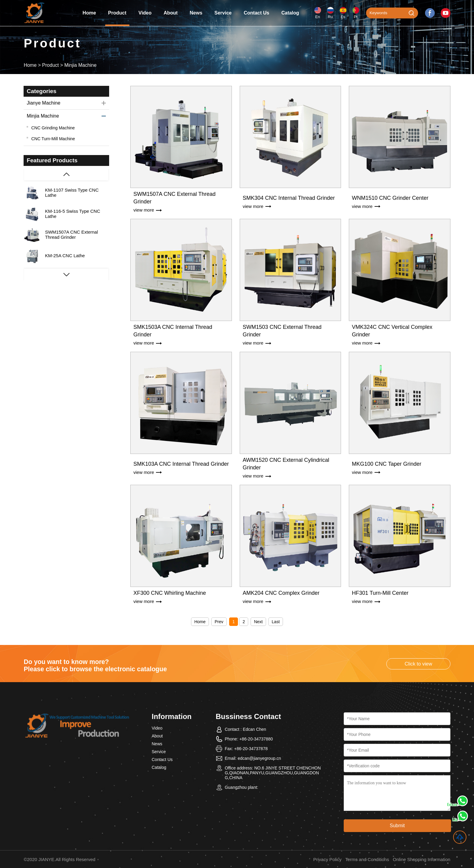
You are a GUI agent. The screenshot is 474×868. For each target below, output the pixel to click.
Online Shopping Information (421, 859)
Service (223, 13)
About (170, 13)
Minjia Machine (81, 65)
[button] (66, 275)
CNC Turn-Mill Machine (53, 139)
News (196, 13)
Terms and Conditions (367, 859)
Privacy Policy (327, 859)
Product (117, 13)
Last (276, 622)
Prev (219, 622)
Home (89, 13)
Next (258, 622)
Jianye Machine (43, 103)
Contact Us (256, 13)
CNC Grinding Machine (53, 128)
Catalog (290, 13)
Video (145, 13)
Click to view (418, 664)
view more (144, 210)
